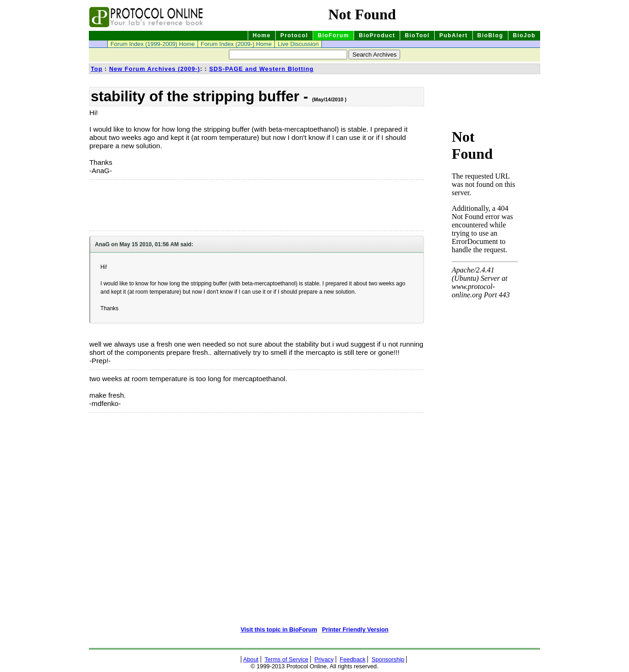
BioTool (417, 35)
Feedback (353, 659)
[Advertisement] (135, 205)
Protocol (294, 35)
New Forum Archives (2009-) (155, 69)
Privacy (324, 659)
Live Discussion (298, 44)
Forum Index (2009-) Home (236, 44)
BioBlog (490, 35)
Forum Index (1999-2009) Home (153, 44)
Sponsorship (388, 659)
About (251, 659)
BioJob (524, 35)
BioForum (333, 35)
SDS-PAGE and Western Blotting (261, 69)
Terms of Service (286, 659)
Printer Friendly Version (355, 629)
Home (262, 35)
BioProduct (377, 35)
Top (97, 69)
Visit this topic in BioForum (279, 629)
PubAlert (454, 35)
